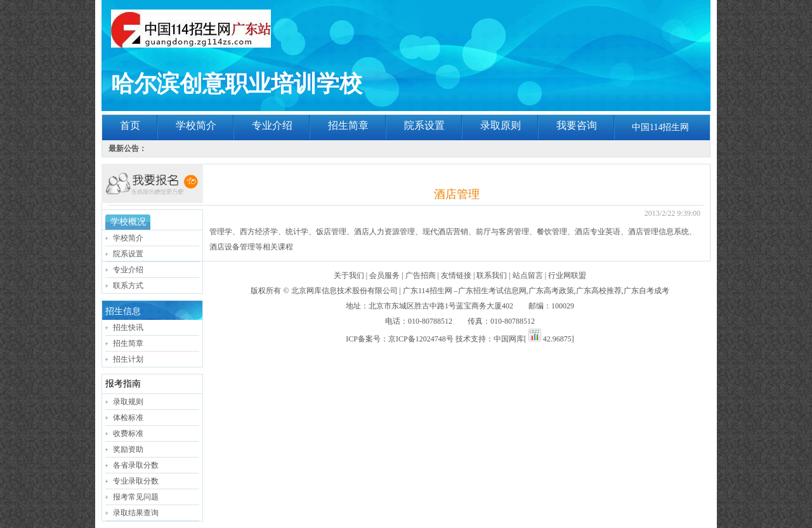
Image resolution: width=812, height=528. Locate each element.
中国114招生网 (660, 127)
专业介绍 (272, 125)
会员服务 (384, 275)
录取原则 (501, 125)
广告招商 (421, 275)
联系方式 (128, 286)
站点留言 (528, 275)
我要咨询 (577, 125)
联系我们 (492, 275)
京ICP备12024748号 (421, 339)
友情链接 (456, 275)
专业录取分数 (136, 481)
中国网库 (509, 339)
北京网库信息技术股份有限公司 (344, 291)
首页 (130, 125)
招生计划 (128, 359)
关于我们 (349, 275)
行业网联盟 (567, 275)
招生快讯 (128, 327)
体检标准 (128, 418)
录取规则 (128, 402)
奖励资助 (128, 449)
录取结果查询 (136, 513)
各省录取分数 (136, 465)
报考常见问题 (136, 497)
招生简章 (348, 125)
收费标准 (128, 433)
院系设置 (424, 125)
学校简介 (196, 125)
